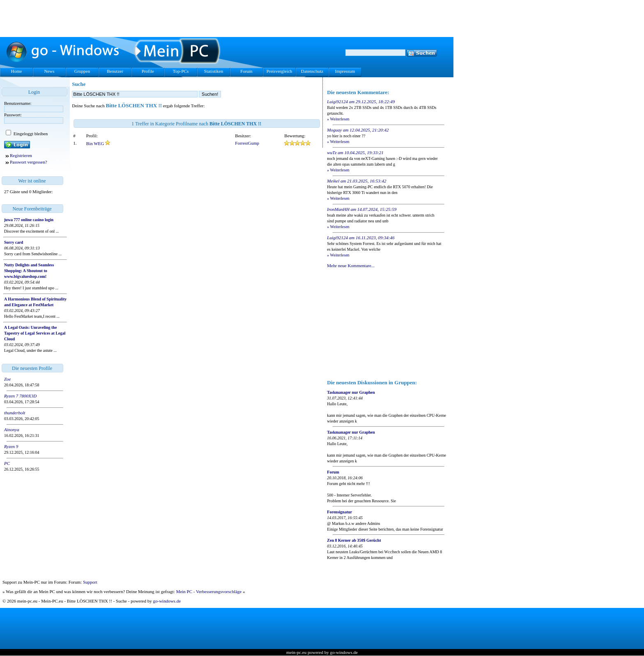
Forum (246, 71)
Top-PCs (181, 71)
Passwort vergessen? (29, 162)
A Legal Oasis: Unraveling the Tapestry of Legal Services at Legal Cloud (35, 333)
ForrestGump (247, 143)
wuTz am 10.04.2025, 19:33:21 (355, 152)
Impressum (345, 71)
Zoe (8, 379)
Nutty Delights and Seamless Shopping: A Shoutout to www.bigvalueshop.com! (29, 271)
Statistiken (214, 71)
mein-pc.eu (296, 652)
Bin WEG (96, 143)
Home (17, 71)
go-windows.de (167, 601)
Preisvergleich (279, 71)
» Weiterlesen (338, 119)
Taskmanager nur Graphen (351, 392)
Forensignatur (339, 512)
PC (7, 463)
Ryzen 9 (11, 446)
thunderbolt (15, 413)
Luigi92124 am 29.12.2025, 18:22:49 (361, 102)
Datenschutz (312, 71)
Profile (148, 71)
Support (90, 582)
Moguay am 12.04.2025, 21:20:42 (358, 130)
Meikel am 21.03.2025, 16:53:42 (356, 181)
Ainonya (12, 430)
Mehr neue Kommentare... (351, 266)
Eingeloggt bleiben (30, 134)
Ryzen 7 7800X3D (20, 396)
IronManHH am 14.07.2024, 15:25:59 (362, 209)
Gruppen (82, 71)
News (49, 71)
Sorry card (14, 242)
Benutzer (115, 71)
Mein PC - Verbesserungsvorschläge (209, 591)
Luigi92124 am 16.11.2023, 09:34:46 (361, 238)
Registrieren (21, 155)
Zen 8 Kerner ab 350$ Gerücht (354, 540)
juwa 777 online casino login (29, 220)
